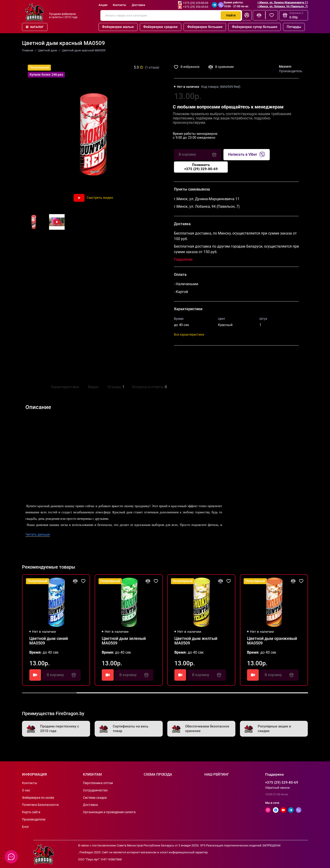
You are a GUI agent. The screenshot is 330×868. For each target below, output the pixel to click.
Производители (34, 819)
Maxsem (285, 66)
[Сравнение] (259, 15)
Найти (231, 15)
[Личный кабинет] (247, 15)
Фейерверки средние (160, 27)
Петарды (294, 27)
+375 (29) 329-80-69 (196, 3)
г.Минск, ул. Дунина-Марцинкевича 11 (283, 3)
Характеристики (65, 387)
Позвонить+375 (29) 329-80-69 (201, 167)
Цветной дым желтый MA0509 (196, 641)
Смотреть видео (93, 198)
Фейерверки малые (118, 27)
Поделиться (189, 356)
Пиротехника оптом (98, 783)
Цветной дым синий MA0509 (49, 641)
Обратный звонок (278, 788)
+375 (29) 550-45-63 (196, 7)
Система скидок (95, 798)
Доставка (138, 5)
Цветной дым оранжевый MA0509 (272, 641)
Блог (26, 827)
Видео (93, 387)
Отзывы (115, 387)
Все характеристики (189, 334)
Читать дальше (38, 534)
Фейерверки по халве (38, 798)
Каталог (35, 27)
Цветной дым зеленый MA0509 (124, 641)
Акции (103, 5)
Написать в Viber (246, 155)
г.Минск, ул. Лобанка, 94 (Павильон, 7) (283, 6)
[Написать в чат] (11, 857)
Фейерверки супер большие (255, 27)
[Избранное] (272, 15)
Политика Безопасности (40, 805)
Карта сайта (31, 812)
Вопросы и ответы (149, 387)
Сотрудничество (95, 790)
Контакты (119, 5)
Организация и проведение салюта (109, 812)
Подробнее (183, 259)
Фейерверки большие (205, 27)
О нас (26, 790)
